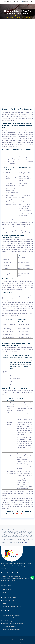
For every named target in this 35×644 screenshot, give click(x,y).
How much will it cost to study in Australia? (18, 18)
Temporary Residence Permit (11, 606)
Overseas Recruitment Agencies (12, 624)
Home (18, 16)
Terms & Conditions (11, 642)
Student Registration (9, 618)
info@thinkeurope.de (28, 2)
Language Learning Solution (11, 615)
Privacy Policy (21, 642)
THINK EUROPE (11, 638)
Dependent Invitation (9, 598)
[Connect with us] (18, 63)
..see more (24, 542)
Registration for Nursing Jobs (11, 629)
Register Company (8, 601)
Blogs (4, 632)
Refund (27, 642)
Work (4, 592)
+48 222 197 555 (17, 2)
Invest (4, 603)
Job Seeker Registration (10, 621)
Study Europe (6, 589)
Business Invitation (8, 595)
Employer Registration (9, 626)
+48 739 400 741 (8, 2)
